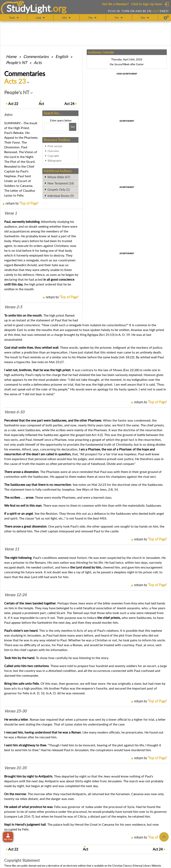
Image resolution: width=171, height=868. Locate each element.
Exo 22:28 (131, 370)
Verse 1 (11, 213)
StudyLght (29, 8)
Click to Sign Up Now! (147, 4)
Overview (53, 151)
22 (13, 104)
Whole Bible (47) (59, 177)
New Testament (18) (61, 183)
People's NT (17, 62)
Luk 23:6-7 (26, 816)
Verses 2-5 (13, 307)
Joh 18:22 (127, 357)
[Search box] (56, 127)
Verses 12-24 (15, 595)
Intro (8, 115)
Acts (38, 62)
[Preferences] (166, 18)
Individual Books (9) (61, 196)
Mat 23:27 (56, 362)
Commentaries (36, 56)
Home (11, 56)
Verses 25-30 (15, 711)
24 (69, 104)
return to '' (22, 203)
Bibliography (55, 161)
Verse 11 (12, 549)
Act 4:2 (97, 435)
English (62, 56)
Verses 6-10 (14, 412)
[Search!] (73, 127)
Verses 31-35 (15, 768)
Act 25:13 (107, 335)
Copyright (53, 156)
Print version (55, 146)
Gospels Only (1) (59, 189)
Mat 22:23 (99, 484)
